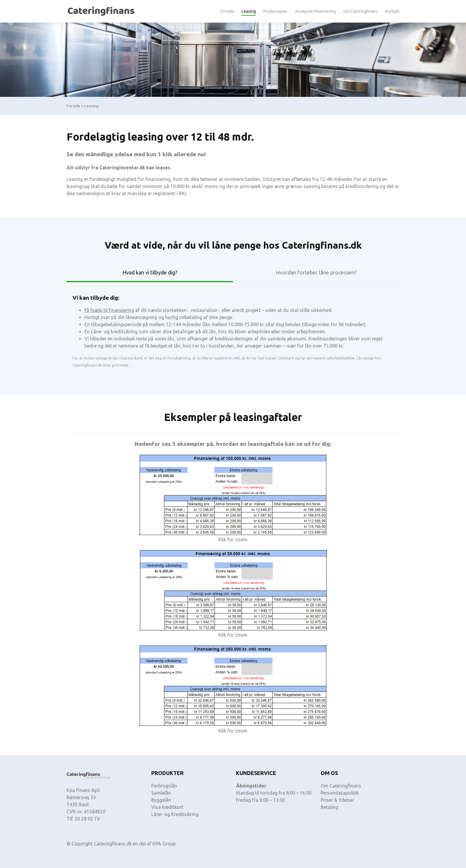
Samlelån (161, 793)
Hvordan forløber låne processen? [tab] (316, 272)
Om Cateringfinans (360, 11)
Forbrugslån (164, 786)
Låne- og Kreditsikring (175, 814)
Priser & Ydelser (337, 800)
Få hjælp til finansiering (109, 310)
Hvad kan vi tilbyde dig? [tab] (150, 272)
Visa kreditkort (167, 807)
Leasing (249, 11)
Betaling (329, 807)
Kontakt (392, 11)
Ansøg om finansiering (315, 11)
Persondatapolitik (340, 793)
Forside (227, 11)
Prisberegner (275, 11)
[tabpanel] (233, 328)
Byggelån (161, 800)
